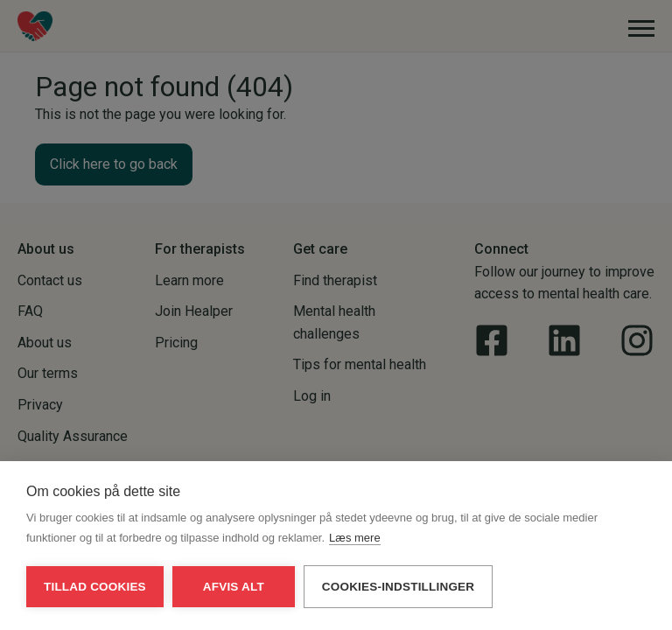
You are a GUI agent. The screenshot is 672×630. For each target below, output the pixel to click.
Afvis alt (234, 587)
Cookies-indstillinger (398, 587)
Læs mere (355, 538)
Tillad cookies (95, 587)
